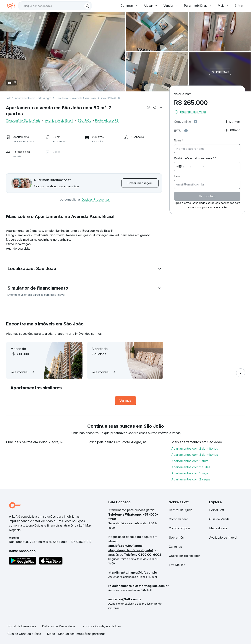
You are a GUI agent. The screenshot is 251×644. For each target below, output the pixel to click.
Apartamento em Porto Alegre (33, 98)
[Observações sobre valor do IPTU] (186, 131)
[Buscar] (87, 6)
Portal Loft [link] (217, 510)
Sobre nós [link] (176, 538)
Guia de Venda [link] (219, 519)
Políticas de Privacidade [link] (59, 626)
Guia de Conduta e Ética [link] (24, 634)
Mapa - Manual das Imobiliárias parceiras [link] (76, 634)
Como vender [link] (178, 519)
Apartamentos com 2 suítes (191, 467)
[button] (85, 269)
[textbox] (55, 6)
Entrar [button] (239, 5)
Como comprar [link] (180, 528)
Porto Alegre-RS (107, 120)
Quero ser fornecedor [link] (184, 556)
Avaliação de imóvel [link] (223, 538)
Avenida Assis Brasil (84, 98)
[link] (125, 401)
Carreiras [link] (175, 547)
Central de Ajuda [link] (181, 510)
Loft (8, 98)
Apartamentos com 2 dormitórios (195, 448)
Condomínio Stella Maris (23, 120)
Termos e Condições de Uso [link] (101, 626)
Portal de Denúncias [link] (22, 626)
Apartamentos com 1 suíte (190, 461)
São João (62, 98)
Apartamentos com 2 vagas (191, 479)
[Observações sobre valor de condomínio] (195, 122)
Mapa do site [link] (218, 528)
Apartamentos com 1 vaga (190, 473)
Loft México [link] (177, 565)
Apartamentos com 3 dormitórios (195, 455)
